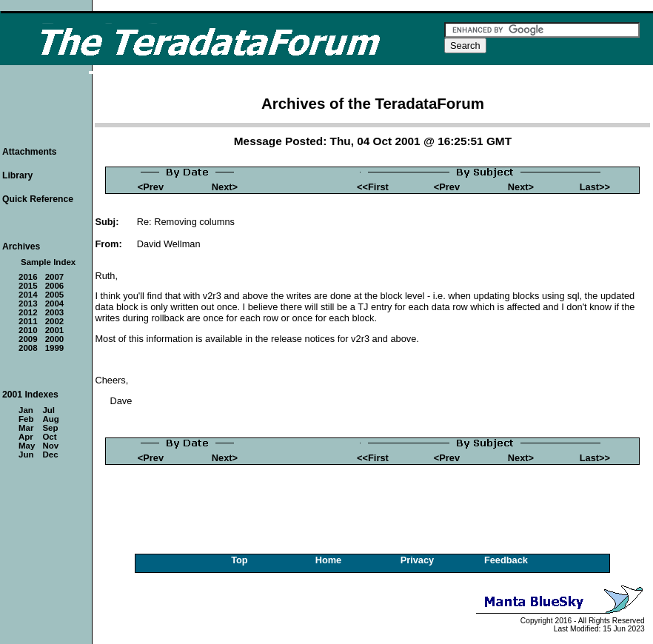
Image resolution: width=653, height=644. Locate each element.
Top (240, 560)
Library (17, 175)
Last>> (595, 187)
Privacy (418, 560)
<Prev (151, 187)
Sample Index (48, 262)
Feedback (506, 560)
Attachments (30, 152)
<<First (373, 187)
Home (329, 560)
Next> (225, 187)
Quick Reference (38, 199)
